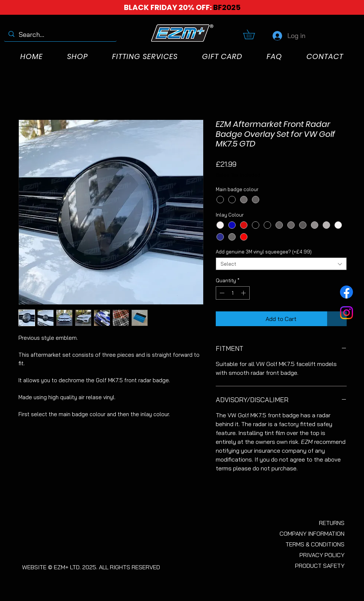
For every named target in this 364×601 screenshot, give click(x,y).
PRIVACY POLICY (322, 555)
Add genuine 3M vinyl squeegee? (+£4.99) (264, 252)
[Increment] (244, 293)
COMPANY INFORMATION (312, 533)
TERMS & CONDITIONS (315, 544)
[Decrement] (221, 293)
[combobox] (281, 264)
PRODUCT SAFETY (320, 566)
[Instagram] (346, 313)
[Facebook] (346, 292)
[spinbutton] (233, 293)
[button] (254, 34)
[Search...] (60, 34)
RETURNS (332, 523)
